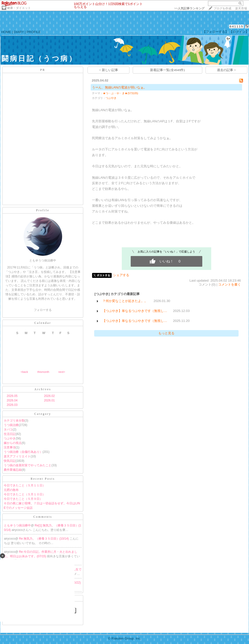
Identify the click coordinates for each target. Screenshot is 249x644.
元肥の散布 (11, 490)
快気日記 (10, 461)
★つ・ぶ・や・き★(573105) (121, 93)
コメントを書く (229, 284)
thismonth (43, 372)
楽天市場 (241, 8)
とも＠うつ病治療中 (17, 525)
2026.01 (49, 400)
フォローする (43, 310)
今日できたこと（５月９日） (23, 499)
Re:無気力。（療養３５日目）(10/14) (44, 539)
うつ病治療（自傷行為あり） (23, 452)
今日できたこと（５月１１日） (25, 485)
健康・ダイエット (19, 8)
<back (24, 372)
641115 (236, 26)
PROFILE (34, 32)
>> (189, 8)
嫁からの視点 (13, 443)
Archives (43, 389)
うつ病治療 (11, 425)
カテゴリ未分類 (14, 421)
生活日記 (10, 434)
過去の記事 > (226, 70)
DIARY (19, 32)
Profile (43, 210)
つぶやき (10, 438)
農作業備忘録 (13, 470)
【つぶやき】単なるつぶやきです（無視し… (135, 311)
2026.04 (12, 400)
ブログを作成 (222, 8)
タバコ (8, 429)
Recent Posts (43, 479)
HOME (6, 32)
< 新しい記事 (109, 70)
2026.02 (49, 396)
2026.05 (12, 396)
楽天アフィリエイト (17, 456)
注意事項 (10, 447)
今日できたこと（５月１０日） (25, 494)
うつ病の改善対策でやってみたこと (28, 465)
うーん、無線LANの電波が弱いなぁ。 (119, 87)
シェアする (121, 275)
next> (62, 372)
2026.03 (12, 405)
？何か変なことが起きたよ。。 (125, 301)
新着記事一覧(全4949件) (167, 70)
